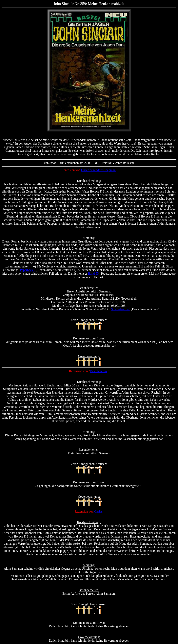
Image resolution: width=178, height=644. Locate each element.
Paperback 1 (28, 270)
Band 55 (93, 274)
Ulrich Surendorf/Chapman (98, 170)
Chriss (98, 511)
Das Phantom (98, 371)
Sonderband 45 (121, 309)
